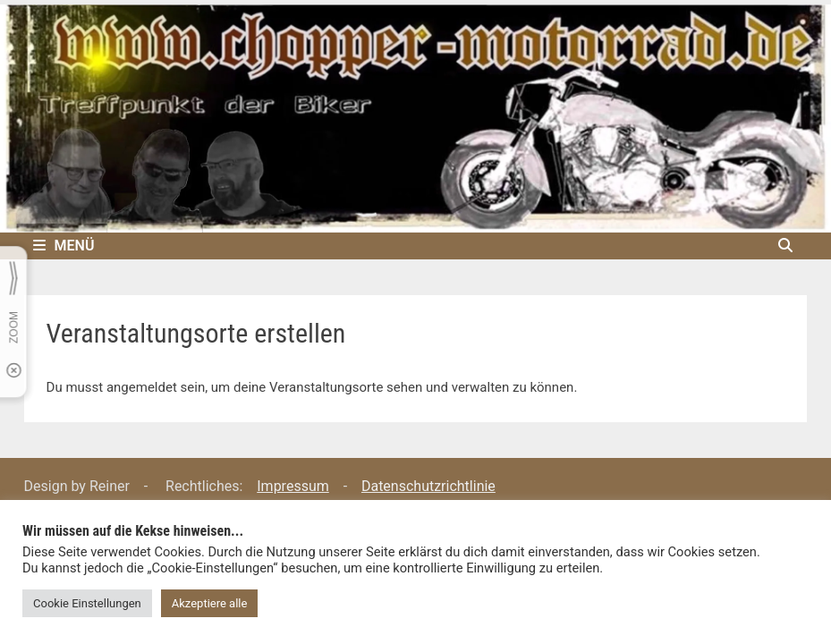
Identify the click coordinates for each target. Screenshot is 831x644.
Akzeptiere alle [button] (210, 603)
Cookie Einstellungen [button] (87, 603)
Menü (64, 246)
